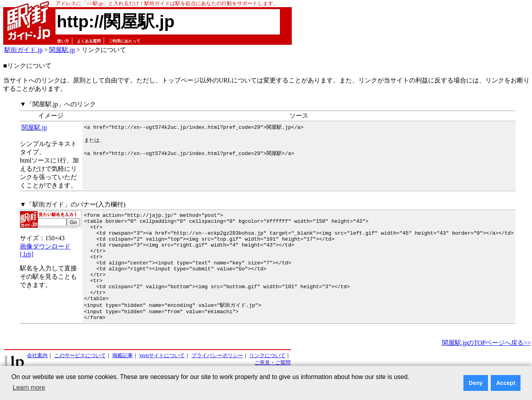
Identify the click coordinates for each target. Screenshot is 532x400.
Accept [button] (506, 383)
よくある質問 (89, 41)
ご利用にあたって (124, 41)
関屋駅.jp (62, 50)
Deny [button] (476, 383)
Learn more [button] (29, 388)
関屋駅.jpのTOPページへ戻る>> (486, 363)
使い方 (63, 41)
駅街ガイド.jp (23, 50)
